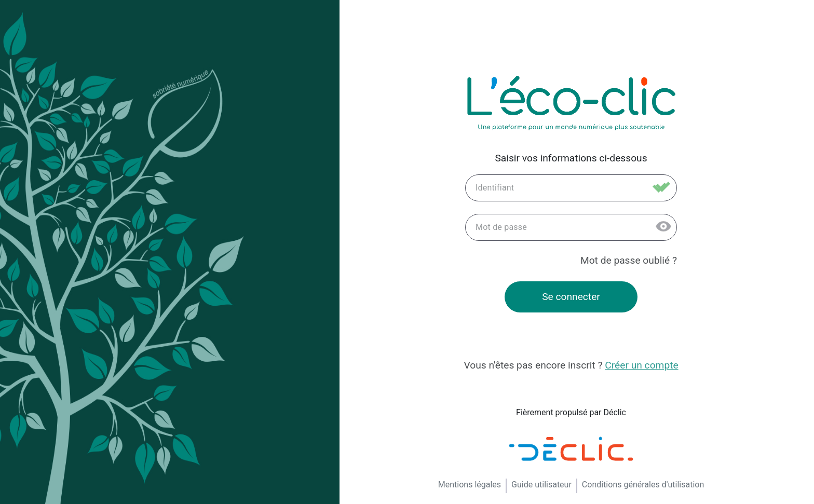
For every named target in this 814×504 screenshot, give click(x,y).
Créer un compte (641, 365)
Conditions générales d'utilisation (643, 485)
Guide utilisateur (541, 485)
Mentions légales (470, 485)
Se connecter (571, 297)
